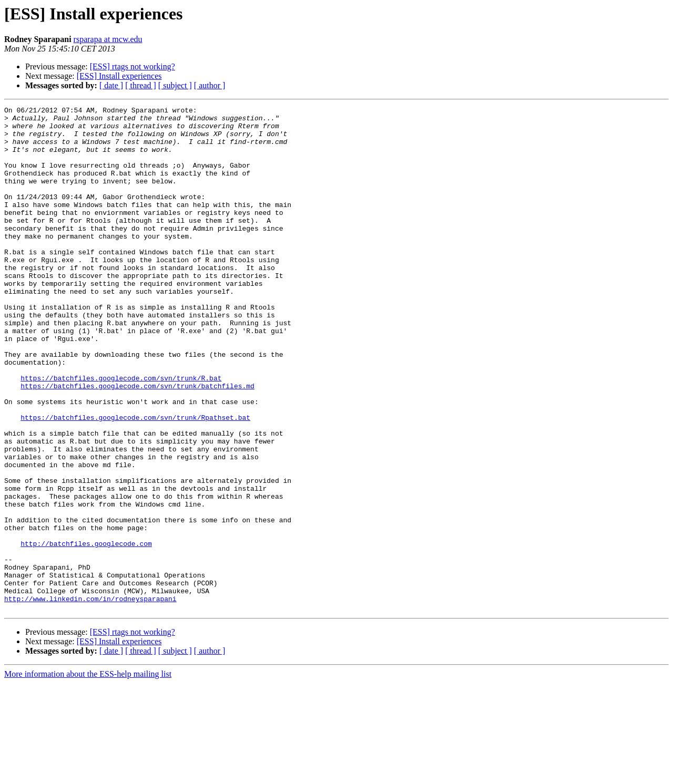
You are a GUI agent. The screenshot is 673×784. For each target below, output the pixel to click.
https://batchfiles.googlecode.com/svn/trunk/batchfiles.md (137, 442)
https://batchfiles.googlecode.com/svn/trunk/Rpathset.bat (135, 480)
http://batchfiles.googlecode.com (86, 632)
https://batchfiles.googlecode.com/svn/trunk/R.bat (121, 433)
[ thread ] (141, 85)
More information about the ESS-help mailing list (88, 775)
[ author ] (210, 85)
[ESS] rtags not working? (132, 66)
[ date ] (111, 85)
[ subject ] (175, 85)
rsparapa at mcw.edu (108, 39)
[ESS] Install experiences (119, 76)
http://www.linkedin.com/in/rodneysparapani (90, 698)
